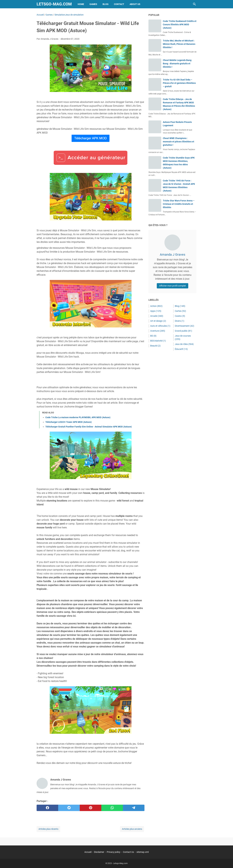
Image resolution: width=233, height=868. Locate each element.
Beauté (155, 346)
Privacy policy (114, 852)
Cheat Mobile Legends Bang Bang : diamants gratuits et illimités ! (177, 64)
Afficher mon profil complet (173, 286)
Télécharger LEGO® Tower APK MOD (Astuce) (69, 422)
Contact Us (128, 852)
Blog (106, 4)
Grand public (183, 331)
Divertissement (184, 326)
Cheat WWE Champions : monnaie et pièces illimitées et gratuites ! (179, 142)
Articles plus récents (48, 829)
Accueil (88, 852)
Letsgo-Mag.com (54, 4)
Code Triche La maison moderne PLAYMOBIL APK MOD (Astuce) (78, 417)
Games (93, 4)
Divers (180, 321)
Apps (156, 311)
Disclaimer (99, 852)
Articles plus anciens (132, 829)
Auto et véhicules (160, 326)
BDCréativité (158, 341)
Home (81, 4)
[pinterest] (91, 808)
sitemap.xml (143, 852)
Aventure (158, 331)
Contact (119, 4)
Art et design (158, 321)
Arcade (157, 316)
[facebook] (47, 808)
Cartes (180, 311)
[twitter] (69, 808)
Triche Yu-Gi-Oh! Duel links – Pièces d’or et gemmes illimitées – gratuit (179, 83)
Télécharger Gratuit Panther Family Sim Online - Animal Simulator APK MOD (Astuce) (89, 427)
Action (156, 306)
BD (153, 336)
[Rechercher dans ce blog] (194, 4)
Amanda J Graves (173, 255)
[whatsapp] (112, 808)
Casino (180, 316)
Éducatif (181, 349)
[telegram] (134, 808)
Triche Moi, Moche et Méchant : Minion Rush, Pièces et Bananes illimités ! (179, 44)
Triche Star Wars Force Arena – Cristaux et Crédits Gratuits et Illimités (179, 204)
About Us (135, 4)
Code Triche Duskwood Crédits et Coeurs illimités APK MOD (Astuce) (180, 24)
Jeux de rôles (184, 344)
